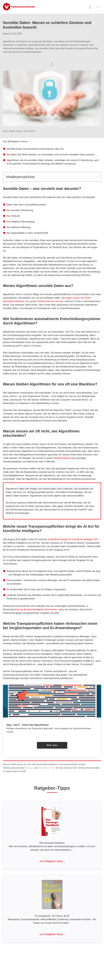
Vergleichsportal (62, 458)
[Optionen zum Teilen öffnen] (52, 64)
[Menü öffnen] (98, 7)
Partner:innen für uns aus (50, 301)
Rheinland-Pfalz (47, 768)
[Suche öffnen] (90, 7)
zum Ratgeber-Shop (51, 861)
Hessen (30, 768)
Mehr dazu (52, 745)
